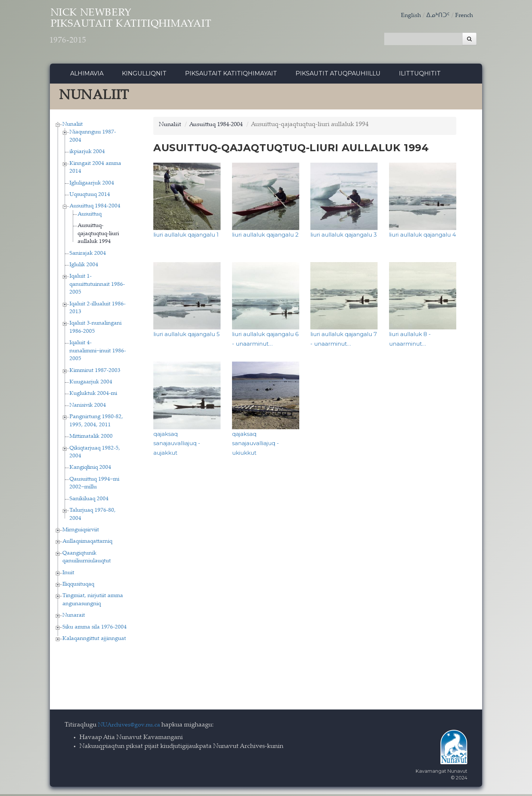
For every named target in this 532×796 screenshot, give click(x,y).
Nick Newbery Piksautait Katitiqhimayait (150, 30)
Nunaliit (73, 126)
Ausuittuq (90, 216)
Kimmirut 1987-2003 (95, 372)
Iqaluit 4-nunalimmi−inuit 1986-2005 (98, 353)
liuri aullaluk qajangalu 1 (186, 237)
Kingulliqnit (144, 76)
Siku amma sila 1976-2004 (95, 629)
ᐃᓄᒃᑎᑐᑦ (436, 16)
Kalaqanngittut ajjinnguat (94, 641)
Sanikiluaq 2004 (89, 501)
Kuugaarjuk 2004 (91, 384)
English (409, 16)
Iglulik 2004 (84, 267)
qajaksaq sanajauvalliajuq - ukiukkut (255, 445)
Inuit (68, 575)
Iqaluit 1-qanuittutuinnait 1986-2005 (97, 287)
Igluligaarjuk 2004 (92, 185)
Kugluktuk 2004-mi (93, 396)
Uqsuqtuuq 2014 (90, 197)
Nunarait (74, 618)
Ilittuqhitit (420, 76)
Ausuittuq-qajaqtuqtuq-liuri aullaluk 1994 (98, 236)
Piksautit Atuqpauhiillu (338, 76)
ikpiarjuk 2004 (87, 154)
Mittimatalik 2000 (91, 439)
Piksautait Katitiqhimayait (231, 76)
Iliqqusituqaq (78, 586)
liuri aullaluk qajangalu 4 (422, 237)
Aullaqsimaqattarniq (87, 544)
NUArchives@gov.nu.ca (131, 727)
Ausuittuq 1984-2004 (95, 208)
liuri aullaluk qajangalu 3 (344, 237)
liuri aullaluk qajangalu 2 (265, 237)
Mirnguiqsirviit (81, 532)
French (463, 16)
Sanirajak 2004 (88, 255)
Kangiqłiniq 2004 (90, 470)
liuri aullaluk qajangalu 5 (187, 336)
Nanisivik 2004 (88, 407)
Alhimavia (87, 76)
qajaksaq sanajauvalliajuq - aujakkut (177, 445)
